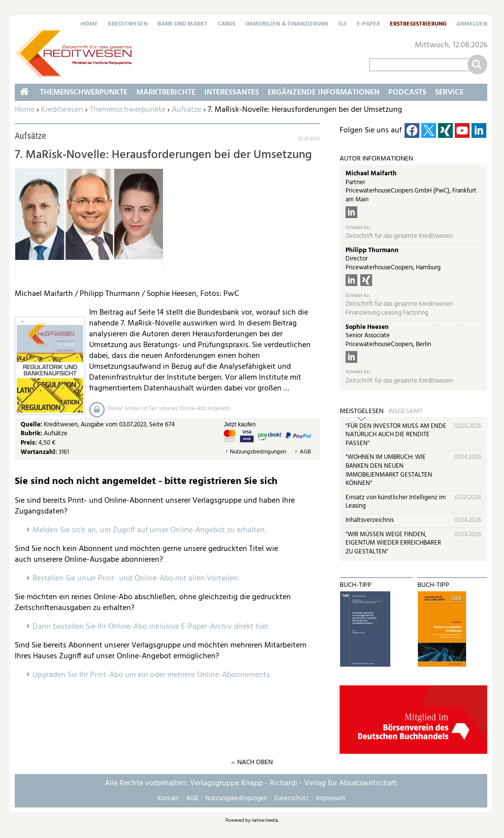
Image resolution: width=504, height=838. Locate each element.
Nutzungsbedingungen (258, 452)
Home (89, 25)
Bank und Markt (183, 25)
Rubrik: (32, 434)
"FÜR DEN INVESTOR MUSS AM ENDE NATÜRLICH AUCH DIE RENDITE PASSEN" (396, 435)
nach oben (255, 762)
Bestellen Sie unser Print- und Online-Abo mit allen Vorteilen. (136, 579)
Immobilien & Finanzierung (287, 25)
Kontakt (168, 798)
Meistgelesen (362, 412)
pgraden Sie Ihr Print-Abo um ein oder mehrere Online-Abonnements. (154, 675)
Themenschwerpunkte (127, 110)
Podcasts (407, 93)
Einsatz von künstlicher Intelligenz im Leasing (396, 502)
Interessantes (232, 93)
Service (449, 93)
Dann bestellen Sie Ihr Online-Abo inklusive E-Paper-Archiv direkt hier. (151, 627)
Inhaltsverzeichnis (370, 520)
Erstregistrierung (418, 25)
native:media (265, 820)
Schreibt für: (358, 228)
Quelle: (32, 425)
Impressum (331, 798)
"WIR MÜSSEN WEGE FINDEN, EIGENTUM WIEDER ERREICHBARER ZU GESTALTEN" (393, 543)
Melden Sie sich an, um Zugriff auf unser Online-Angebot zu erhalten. (149, 530)
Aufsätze (187, 110)
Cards (226, 25)
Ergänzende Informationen (324, 93)
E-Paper (368, 25)
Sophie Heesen (367, 327)
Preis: (29, 443)
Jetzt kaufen (240, 424)
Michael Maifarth (371, 174)
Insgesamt (406, 412)
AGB (305, 452)
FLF (343, 25)
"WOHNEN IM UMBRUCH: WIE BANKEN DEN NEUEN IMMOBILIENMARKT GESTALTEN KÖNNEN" (389, 470)
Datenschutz (291, 798)
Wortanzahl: (39, 452)
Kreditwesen (128, 25)
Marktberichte (166, 93)
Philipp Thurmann (372, 250)
